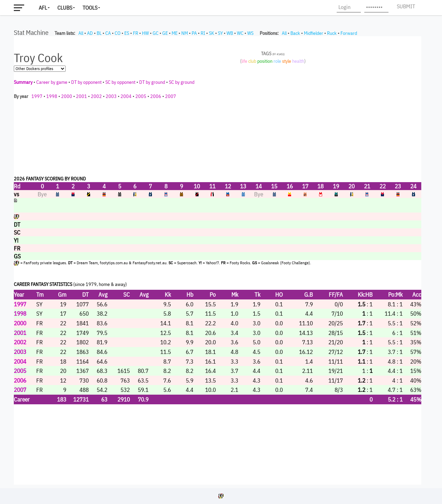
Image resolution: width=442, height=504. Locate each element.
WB (230, 33)
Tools (90, 8)
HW (145, 33)
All (81, 33)
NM (185, 33)
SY (220, 33)
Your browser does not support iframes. (218, 260)
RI (203, 33)
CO (118, 33)
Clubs (65, 8)
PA (194, 33)
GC (156, 33)
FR (136, 33)
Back (295, 33)
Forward (349, 33)
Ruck (332, 33)
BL (99, 33)
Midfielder (314, 33)
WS (250, 33)
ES (127, 33)
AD (90, 33)
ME (175, 33)
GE (165, 33)
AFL (43, 8)
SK (212, 33)
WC (240, 33)
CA (108, 33)
